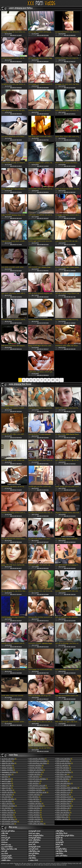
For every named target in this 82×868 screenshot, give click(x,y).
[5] (9, 792)
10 (53, 380)
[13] (36, 772)
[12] (9, 817)
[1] (8, 768)
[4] (8, 766)
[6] (7, 779)
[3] (9, 759)
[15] (63, 786)
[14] (9, 819)
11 (57, 380)
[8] (35, 815)
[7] (7, 808)
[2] (8, 761)
